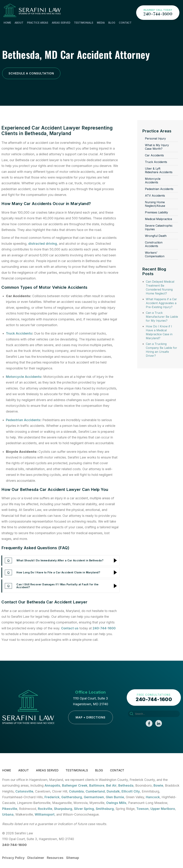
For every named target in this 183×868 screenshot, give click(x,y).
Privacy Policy (13, 858)
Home (7, 23)
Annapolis (52, 785)
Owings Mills (116, 803)
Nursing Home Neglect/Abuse (155, 204)
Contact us (70, 628)
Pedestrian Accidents (23, 420)
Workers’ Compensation (155, 254)
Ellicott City (131, 791)
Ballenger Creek (75, 785)
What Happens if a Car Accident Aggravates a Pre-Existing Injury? (161, 303)
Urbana (8, 814)
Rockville (45, 809)
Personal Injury (155, 138)
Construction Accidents (154, 244)
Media (101, 23)
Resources (55, 858)
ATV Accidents (155, 196)
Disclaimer (36, 858)
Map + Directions (91, 717)
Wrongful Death (156, 236)
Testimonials (84, 23)
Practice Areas (38, 23)
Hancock (153, 797)
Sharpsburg (63, 809)
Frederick (52, 797)
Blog (112, 23)
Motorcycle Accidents (24, 377)
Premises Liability (156, 212)
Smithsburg (105, 809)
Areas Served (61, 23)
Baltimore (97, 785)
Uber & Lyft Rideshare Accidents (159, 170)
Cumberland (95, 791)
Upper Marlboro (163, 809)
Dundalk (113, 791)
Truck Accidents (19, 333)
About (19, 23)
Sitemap (73, 858)
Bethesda (126, 785)
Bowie (158, 785)
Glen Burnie (115, 797)
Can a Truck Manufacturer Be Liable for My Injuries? (162, 317)
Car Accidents (154, 155)
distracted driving (43, 244)
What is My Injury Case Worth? (157, 147)
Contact (125, 23)
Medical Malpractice (159, 219)
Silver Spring (84, 809)
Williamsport (45, 814)
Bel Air (111, 785)
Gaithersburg (72, 797)
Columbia (76, 791)
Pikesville (10, 809)
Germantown (94, 797)
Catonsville (24, 791)
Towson (143, 809)
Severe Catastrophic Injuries (159, 227)
